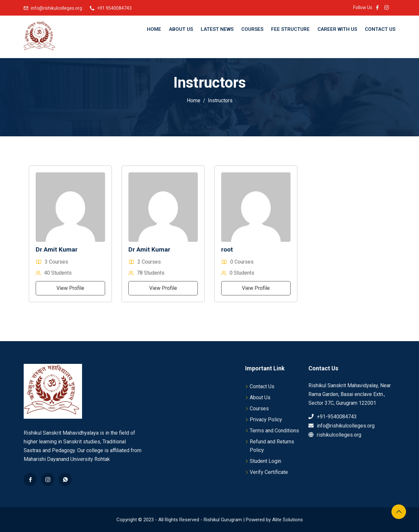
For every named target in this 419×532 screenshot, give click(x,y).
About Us (181, 29)
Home (154, 29)
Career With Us (337, 29)
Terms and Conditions (274, 431)
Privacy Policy (266, 420)
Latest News (217, 29)
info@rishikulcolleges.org (56, 8)
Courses (252, 29)
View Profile (70, 288)
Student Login (265, 461)
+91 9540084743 (114, 8)
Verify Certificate (269, 472)
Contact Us (380, 29)
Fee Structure (290, 29)
